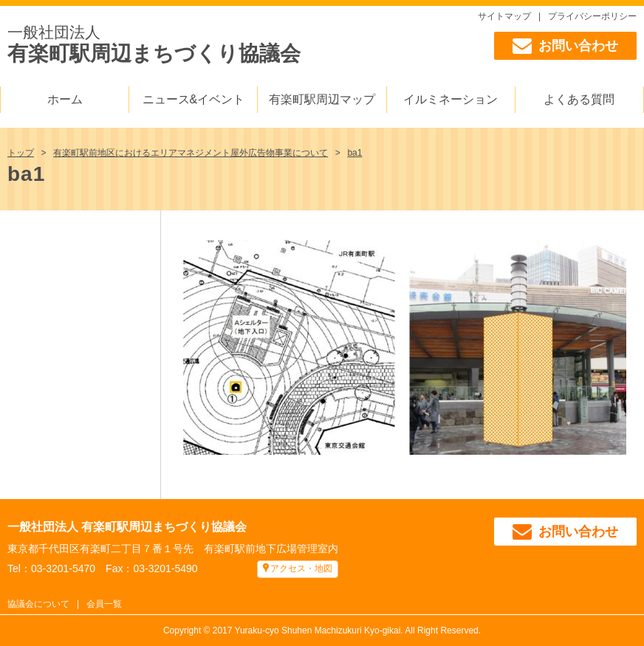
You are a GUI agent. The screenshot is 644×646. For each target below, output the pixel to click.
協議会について (38, 604)
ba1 (354, 153)
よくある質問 (579, 99)
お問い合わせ (565, 46)
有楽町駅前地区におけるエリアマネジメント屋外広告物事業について (191, 153)
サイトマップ (504, 16)
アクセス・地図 (301, 568)
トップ (21, 153)
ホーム (65, 99)
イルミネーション (451, 99)
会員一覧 (104, 604)
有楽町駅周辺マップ (322, 99)
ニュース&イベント (194, 99)
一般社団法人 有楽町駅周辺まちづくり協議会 (127, 527)
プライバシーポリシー (592, 16)
